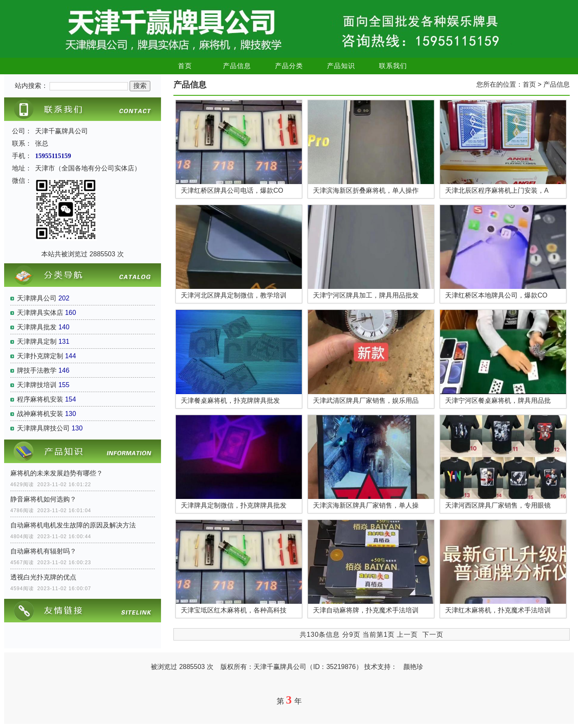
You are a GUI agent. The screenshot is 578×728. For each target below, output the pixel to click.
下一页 (433, 635)
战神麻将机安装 (40, 414)
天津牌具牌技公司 (43, 428)
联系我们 (393, 66)
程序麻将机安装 (40, 399)
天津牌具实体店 (40, 313)
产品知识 (341, 66)
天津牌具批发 (37, 327)
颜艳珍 (413, 667)
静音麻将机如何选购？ (43, 499)
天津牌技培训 (37, 385)
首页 (185, 66)
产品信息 (237, 66)
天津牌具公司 (37, 298)
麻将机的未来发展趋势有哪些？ (57, 473)
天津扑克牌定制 (40, 356)
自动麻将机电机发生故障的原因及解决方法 (73, 525)
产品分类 (289, 66)
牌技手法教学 (37, 370)
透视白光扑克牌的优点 (43, 577)
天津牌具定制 (37, 342)
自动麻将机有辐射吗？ (43, 551)
